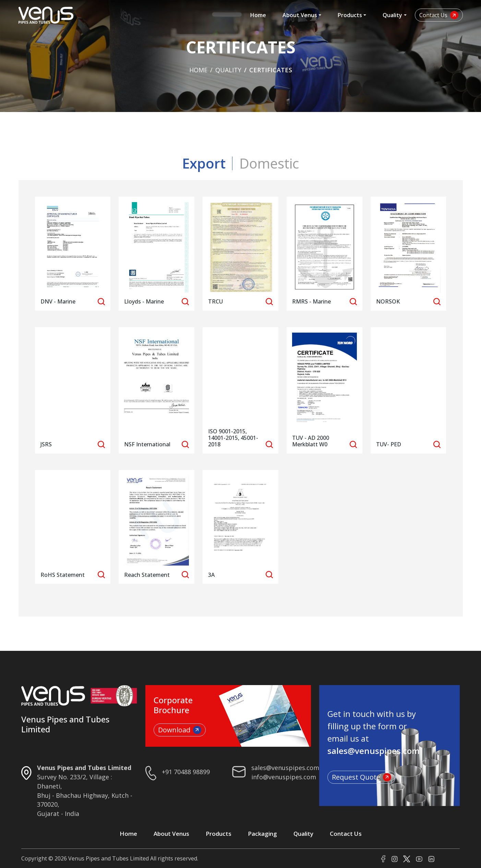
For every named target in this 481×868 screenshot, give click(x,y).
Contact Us (439, 15)
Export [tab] (204, 163)
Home (258, 15)
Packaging (262, 834)
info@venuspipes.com (284, 777)
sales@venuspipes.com (285, 768)
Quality (392, 15)
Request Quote (362, 777)
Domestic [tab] (269, 163)
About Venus (300, 15)
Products (350, 15)
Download (180, 730)
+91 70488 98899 (186, 772)
